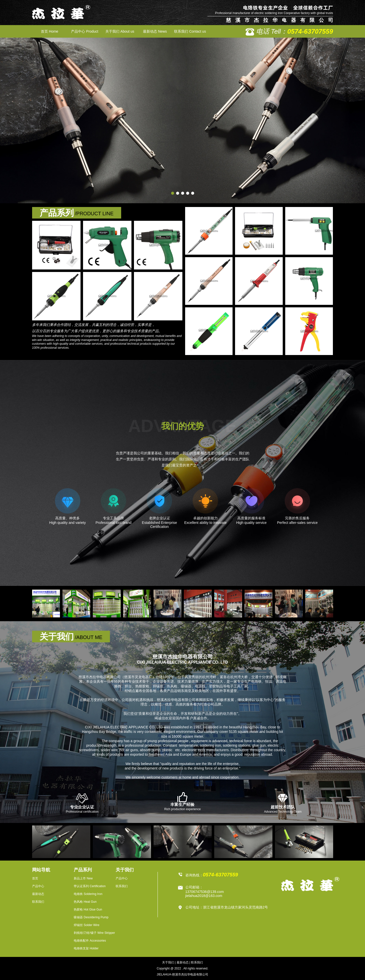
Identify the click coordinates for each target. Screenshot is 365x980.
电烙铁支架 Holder (86, 948)
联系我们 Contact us (190, 31)
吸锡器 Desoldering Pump (91, 917)
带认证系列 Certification (90, 886)
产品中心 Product (85, 31)
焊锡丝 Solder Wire (87, 925)
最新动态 (38, 894)
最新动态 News (155, 31)
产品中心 (38, 886)
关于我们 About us (120, 31)
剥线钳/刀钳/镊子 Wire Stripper (94, 933)
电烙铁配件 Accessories (90, 941)
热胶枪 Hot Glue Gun (88, 909)
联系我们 (38, 902)
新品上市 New (83, 878)
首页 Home (50, 31)
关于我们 (168, 962)
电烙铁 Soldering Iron (88, 894)
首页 (35, 878)
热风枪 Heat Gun (85, 902)
